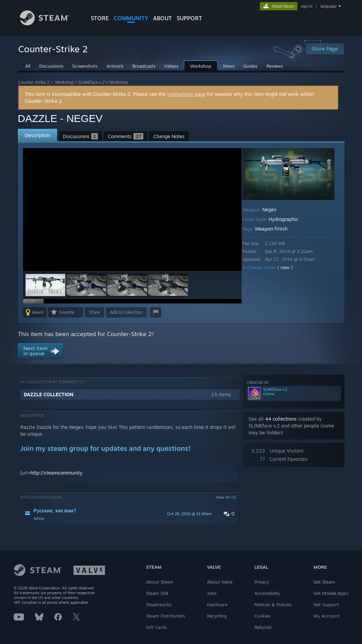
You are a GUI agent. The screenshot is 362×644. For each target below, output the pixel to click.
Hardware (217, 604)
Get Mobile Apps (331, 593)
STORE (100, 18)
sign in (306, 6)
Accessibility (267, 593)
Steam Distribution (166, 616)
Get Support (326, 604)
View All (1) (226, 497)
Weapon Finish (276, 229)
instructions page (186, 94)
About (162, 18)
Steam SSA (157, 593)
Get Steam (324, 582)
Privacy (262, 582)
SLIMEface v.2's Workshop (103, 82)
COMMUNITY (131, 18)
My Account (326, 616)
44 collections (281, 419)
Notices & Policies (273, 604)
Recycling (217, 616)
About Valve (220, 582)
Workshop (64, 82)
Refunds (263, 627)
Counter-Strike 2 (34, 82)
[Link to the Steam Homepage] (50, 24)
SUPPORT (189, 18)
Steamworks (159, 604)
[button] (86, 285)
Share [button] (95, 312)
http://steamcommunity (56, 473)
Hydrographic (288, 219)
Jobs (212, 593)
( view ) (290, 267)
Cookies (262, 616)
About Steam (160, 582)
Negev (274, 209)
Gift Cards (156, 627)
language (328, 6)
